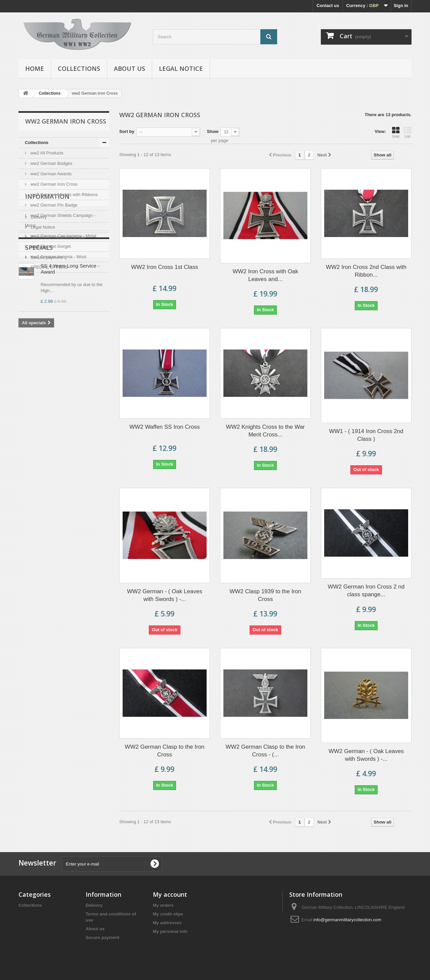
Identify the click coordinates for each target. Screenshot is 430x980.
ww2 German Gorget (50, 246)
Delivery (38, 311)
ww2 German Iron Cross (53, 184)
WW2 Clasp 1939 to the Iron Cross (265, 595)
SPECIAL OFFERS (48, 267)
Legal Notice (181, 68)
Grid (396, 132)
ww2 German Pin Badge (53, 205)
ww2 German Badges (51, 163)
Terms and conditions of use (57, 331)
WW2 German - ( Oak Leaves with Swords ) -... (165, 595)
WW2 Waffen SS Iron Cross (165, 427)
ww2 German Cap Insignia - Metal (63, 236)
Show (213, 131)
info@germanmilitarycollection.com (347, 920)
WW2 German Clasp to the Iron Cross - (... (265, 751)
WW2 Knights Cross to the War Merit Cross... (266, 431)
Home (35, 68)
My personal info (170, 931)
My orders (163, 905)
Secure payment (46, 351)
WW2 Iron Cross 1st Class (164, 267)
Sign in (401, 6)
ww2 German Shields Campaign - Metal (60, 220)
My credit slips (168, 914)
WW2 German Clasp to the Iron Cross (164, 751)
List (407, 132)
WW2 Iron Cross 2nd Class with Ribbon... (366, 271)
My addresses (167, 923)
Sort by (127, 131)
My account (170, 894)
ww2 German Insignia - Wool (58, 257)
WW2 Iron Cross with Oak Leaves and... (265, 275)
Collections (79, 68)
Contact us (328, 6)
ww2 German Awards (50, 174)
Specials (39, 376)
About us (130, 68)
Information (47, 293)
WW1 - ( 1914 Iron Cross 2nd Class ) (366, 435)
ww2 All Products (46, 153)
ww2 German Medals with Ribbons (63, 195)
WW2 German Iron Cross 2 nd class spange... (366, 591)
